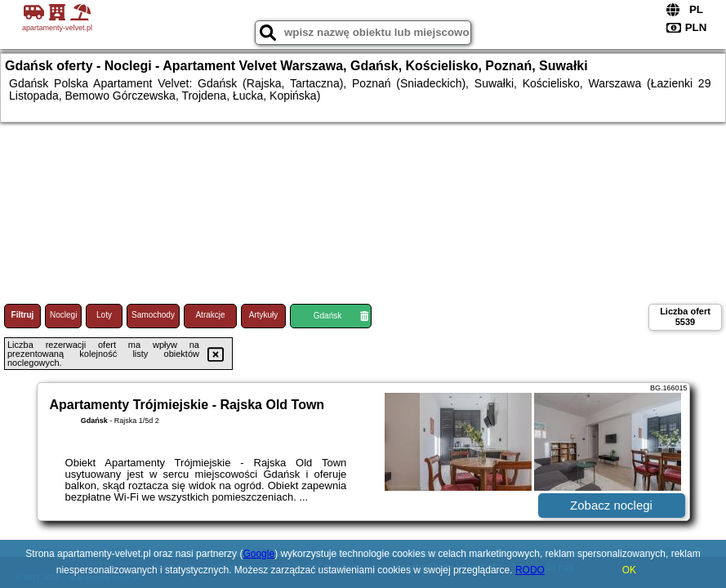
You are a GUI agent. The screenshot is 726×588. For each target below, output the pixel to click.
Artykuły (264, 315)
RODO (530, 570)
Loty (104, 315)
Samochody (153, 315)
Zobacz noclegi (611, 505)
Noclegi (63, 315)
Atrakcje (210, 315)
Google (258, 554)
